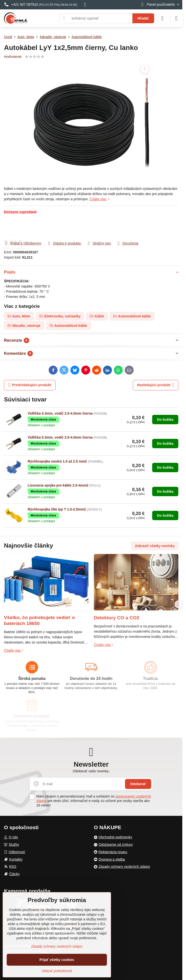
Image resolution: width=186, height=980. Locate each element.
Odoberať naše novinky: (91, 771)
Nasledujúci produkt (155, 385)
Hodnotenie (13, 57)
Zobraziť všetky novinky (155, 546)
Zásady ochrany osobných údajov (57, 946)
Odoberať (138, 784)
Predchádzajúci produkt (30, 385)
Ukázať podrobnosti (57, 971)
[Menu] (176, 18)
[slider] (35, 57)
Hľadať (143, 18)
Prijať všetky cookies (57, 960)
